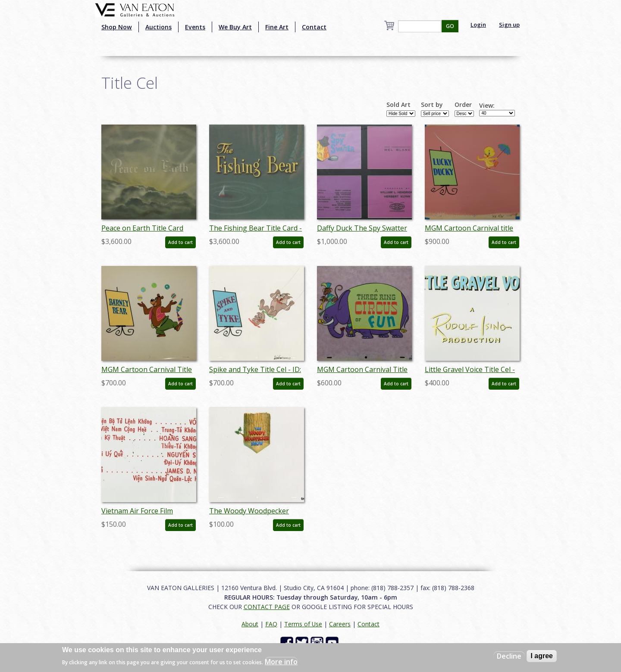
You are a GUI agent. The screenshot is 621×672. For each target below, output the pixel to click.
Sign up (509, 25)
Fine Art (277, 27)
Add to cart (180, 242)
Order (463, 105)
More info (281, 662)
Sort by (432, 105)
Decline (509, 656)
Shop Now (117, 27)
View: (487, 106)
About (250, 624)
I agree (542, 656)
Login (478, 25)
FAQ (271, 624)
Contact (314, 27)
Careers (340, 624)
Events (195, 27)
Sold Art (398, 105)
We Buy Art (235, 27)
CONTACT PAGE (267, 607)
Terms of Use (303, 624)
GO (450, 26)
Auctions (158, 27)
